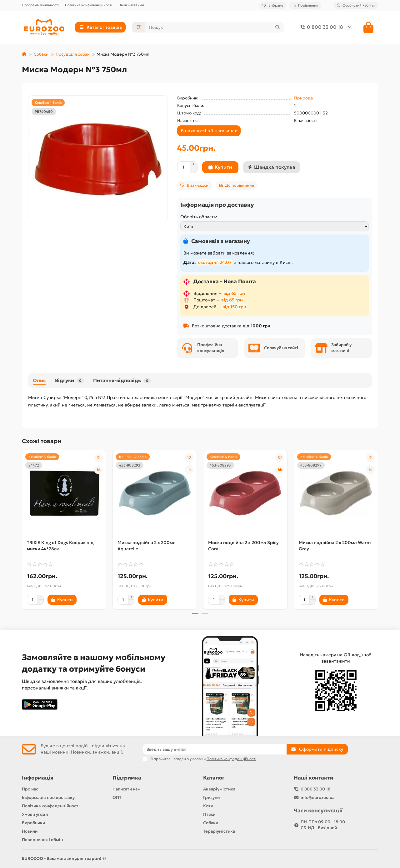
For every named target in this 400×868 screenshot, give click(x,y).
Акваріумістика (219, 789)
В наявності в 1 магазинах (209, 131)
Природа (303, 98)
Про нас (30, 789)
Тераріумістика (219, 831)
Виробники (33, 823)
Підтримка (127, 778)
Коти (208, 806)
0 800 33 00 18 (321, 27)
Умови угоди (35, 814)
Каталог (214, 778)
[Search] (215, 27)
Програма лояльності (40, 5)
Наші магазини (131, 5)
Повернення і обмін (42, 840)
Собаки (41, 54)
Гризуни (211, 797)
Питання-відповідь (122, 380)
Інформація (38, 778)
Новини (30, 831)
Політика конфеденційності (89, 5)
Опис (39, 380)
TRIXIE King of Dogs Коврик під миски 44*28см (60, 546)
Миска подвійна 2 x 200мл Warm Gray (335, 546)
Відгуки (69, 380)
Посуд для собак (72, 54)
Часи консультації (318, 811)
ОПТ (117, 797)
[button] (195, 613)
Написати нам (127, 789)
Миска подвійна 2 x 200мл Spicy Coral (243, 546)
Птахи (209, 814)
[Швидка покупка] (272, 167)
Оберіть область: (199, 217)
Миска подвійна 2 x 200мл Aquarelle (147, 546)
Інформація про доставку (48, 797)
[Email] (215, 749)
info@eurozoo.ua (317, 797)
